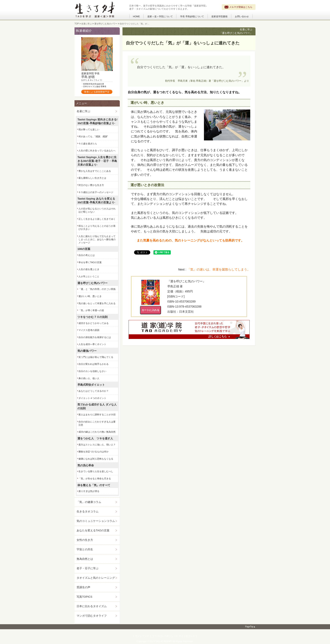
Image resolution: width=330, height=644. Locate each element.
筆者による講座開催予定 (97, 92)
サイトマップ (142, 636)
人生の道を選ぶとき (89, 269)
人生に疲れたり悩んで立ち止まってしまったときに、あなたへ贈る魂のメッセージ (97, 239)
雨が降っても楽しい (89, 129)
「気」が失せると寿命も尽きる (95, 479)
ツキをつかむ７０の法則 (92, 317)
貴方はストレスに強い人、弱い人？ (97, 445)
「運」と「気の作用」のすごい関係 (97, 289)
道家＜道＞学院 (160, 16)
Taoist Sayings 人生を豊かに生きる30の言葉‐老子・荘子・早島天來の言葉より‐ (97, 161)
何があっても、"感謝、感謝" (93, 136)
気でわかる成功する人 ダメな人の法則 (97, 406)
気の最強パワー (87, 351)
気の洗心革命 (86, 465)
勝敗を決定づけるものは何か (94, 452)
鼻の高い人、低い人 (89, 378)
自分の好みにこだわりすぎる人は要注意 (97, 423)
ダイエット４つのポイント (92, 398)
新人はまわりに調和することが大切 (97, 415)
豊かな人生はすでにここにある (95, 171)
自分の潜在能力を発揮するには (95, 337)
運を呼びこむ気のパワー (92, 283)
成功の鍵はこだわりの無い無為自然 (97, 432)
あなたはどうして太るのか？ (94, 391)
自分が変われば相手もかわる (94, 364)
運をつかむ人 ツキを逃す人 (95, 438)
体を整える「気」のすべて (94, 485)
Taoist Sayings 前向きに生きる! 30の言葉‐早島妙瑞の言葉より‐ (97, 121)
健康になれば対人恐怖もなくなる (96, 459)
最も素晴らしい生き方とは (92, 178)
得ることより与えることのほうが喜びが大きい (97, 227)
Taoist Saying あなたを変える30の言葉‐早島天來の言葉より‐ (96, 201)
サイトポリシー (187, 636)
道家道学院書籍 (219, 16)
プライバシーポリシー (164, 636)
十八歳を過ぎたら (88, 144)
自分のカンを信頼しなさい (92, 371)
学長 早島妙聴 (192, 16)
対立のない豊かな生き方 (91, 185)
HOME (136, 16)
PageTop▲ (250, 627)
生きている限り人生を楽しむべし (96, 471)
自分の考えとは (87, 255)
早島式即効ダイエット (91, 385)
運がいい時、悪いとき (90, 296)
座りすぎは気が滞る (89, 491)
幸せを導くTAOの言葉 (90, 262)
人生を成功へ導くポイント (92, 344)
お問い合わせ (242, 16)
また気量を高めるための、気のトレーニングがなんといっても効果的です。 (190, 240)
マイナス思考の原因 (89, 330)
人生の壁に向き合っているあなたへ (97, 151)
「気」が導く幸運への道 (91, 310)
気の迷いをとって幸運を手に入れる (97, 303)
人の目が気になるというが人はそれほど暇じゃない (97, 210)
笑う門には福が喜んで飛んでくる (96, 357)
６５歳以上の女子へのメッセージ (96, 192)
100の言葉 (84, 249)
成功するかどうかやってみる (94, 323)
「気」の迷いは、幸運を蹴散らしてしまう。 (219, 269)
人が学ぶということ (89, 276)
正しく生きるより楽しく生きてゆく (97, 219)
